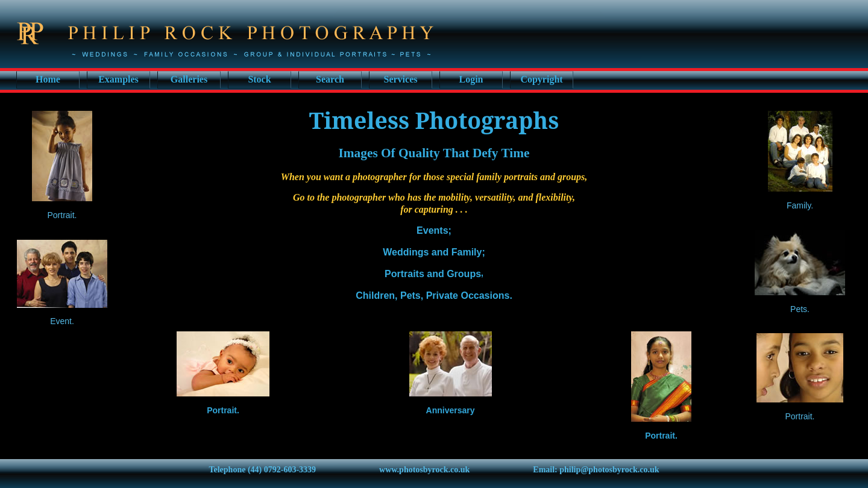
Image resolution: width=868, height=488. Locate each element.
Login (471, 79)
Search (330, 79)
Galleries (189, 79)
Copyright (541, 79)
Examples (118, 79)
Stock (259, 79)
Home (48, 79)
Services (401, 79)
